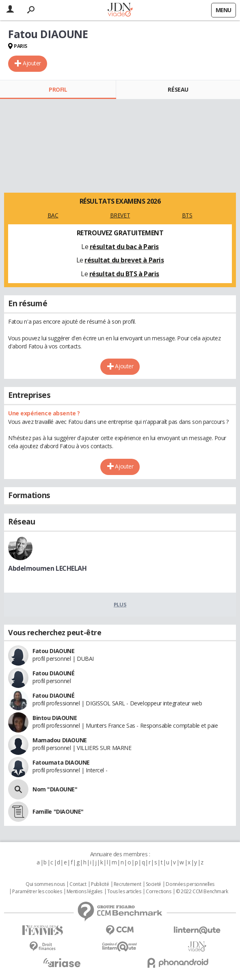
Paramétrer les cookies (37, 892)
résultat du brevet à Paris (124, 260)
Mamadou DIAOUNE (60, 740)
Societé (154, 884)
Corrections (158, 892)
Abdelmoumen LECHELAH (48, 568)
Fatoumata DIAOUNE (61, 762)
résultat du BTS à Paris (124, 274)
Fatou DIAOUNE (54, 651)
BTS (187, 215)
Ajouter (32, 63)
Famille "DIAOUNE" (58, 811)
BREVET (120, 215)
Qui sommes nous (45, 884)
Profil (58, 89)
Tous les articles (124, 892)
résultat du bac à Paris (124, 247)
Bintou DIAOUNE (55, 718)
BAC (53, 215)
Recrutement (127, 884)
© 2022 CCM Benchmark (202, 892)
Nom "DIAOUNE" (55, 789)
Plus (120, 604)
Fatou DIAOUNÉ (54, 673)
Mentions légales (84, 892)
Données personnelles (190, 884)
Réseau (178, 89)
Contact (78, 884)
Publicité (100, 884)
